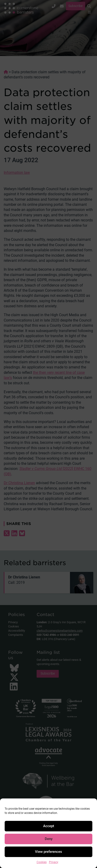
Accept (49, 826)
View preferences (48, 852)
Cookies (42, 862)
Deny (49, 839)
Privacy (54, 862)
